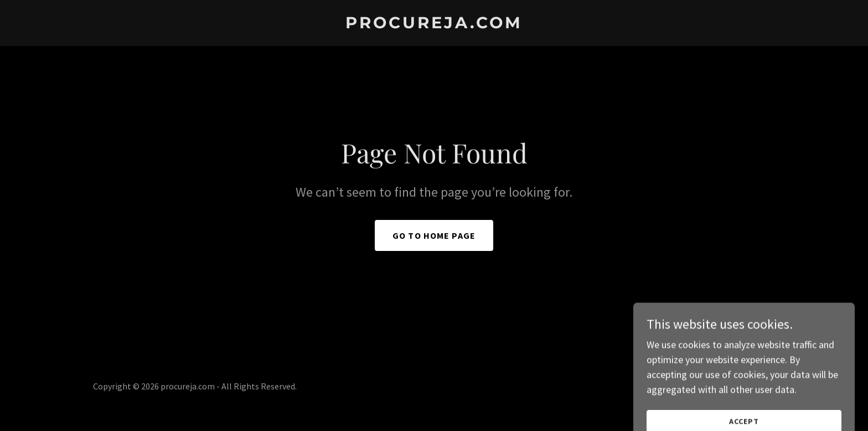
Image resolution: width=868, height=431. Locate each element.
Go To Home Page (434, 235)
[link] (434, 25)
